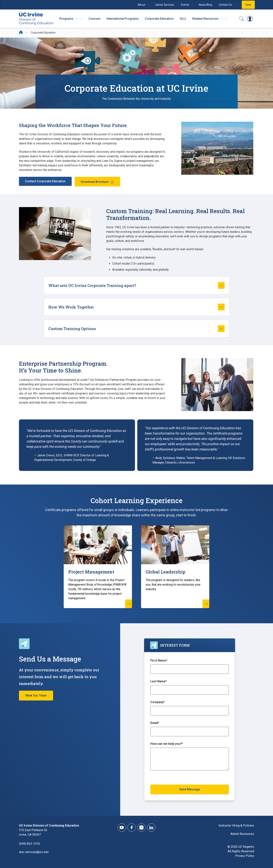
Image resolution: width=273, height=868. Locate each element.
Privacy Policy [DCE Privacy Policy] (245, 856)
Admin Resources (242, 834)
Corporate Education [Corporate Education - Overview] (159, 19)
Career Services (165, 5)
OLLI (183, 19)
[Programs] (71, 19)
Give (248, 5)
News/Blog (205, 5)
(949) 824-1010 (29, 844)
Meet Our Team (36, 695)
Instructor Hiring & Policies (236, 826)
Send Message (190, 789)
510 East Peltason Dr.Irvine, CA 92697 (33, 832)
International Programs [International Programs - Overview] (123, 19)
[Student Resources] (210, 19)
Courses (95, 19)
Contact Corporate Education (45, 181)
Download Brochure (95, 182)
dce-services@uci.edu (34, 852)
